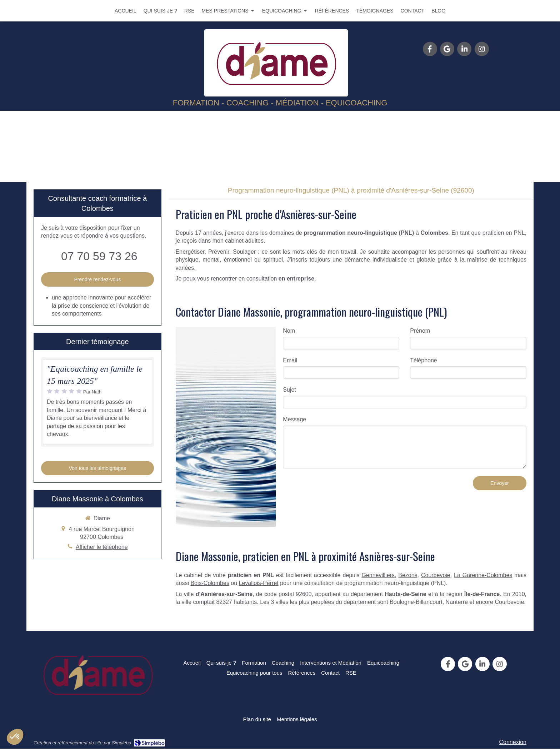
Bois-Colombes (210, 583)
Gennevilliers (378, 575)
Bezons (408, 575)
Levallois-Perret (259, 583)
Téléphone (424, 360)
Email (290, 360)
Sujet (289, 390)
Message (294, 419)
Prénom (420, 331)
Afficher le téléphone (102, 547)
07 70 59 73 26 (99, 256)
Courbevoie (436, 575)
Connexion (513, 742)
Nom (289, 331)
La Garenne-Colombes (483, 575)
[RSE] (351, 673)
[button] (15, 737)
